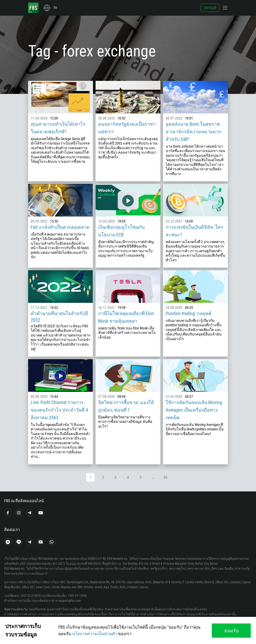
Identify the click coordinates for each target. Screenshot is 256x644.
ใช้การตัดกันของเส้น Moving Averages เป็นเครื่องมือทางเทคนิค (194, 410)
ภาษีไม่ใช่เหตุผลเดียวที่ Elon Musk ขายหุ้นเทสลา (126, 317)
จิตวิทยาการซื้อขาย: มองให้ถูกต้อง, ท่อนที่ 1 (126, 406)
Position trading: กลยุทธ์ (189, 313)
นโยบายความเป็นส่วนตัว (95, 634)
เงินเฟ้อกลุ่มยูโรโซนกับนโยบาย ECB (121, 231)
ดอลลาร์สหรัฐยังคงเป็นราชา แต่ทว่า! (127, 128)
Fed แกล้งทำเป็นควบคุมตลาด (60, 227)
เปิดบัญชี (210, 8)
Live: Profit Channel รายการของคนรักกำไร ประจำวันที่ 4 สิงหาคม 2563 (59, 410)
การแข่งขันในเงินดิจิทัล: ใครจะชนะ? (194, 231)
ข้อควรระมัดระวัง (16, 609)
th (55, 8)
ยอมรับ (231, 631)
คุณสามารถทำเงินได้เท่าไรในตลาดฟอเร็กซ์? (58, 128)
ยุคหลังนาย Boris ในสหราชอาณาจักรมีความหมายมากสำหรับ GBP (193, 132)
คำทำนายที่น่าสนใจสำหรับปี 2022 (59, 317)
